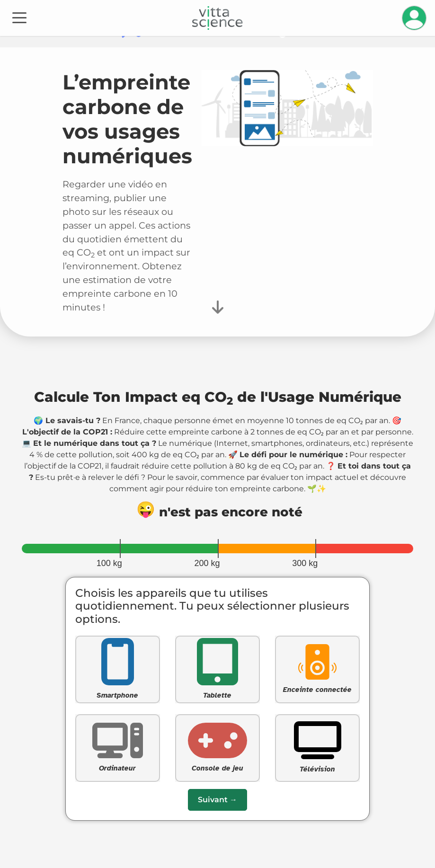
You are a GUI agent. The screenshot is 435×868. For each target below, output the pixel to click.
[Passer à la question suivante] (217, 800)
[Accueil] (217, 18)
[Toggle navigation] (19, 17)
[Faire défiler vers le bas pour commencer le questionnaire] (218, 306)
